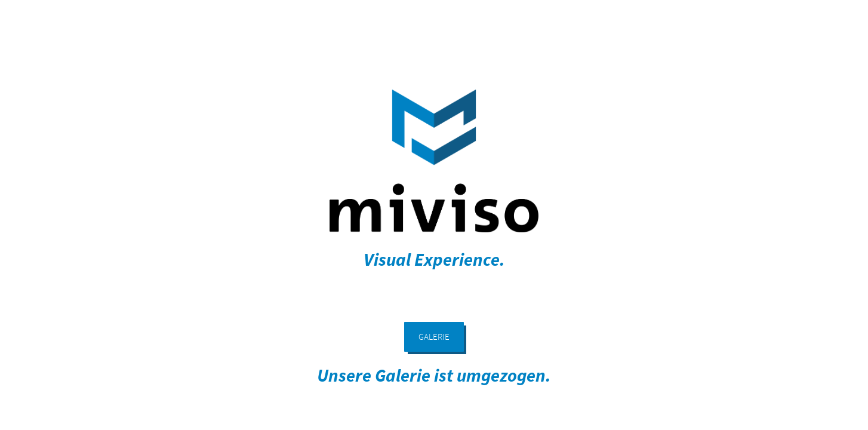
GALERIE (434, 337)
